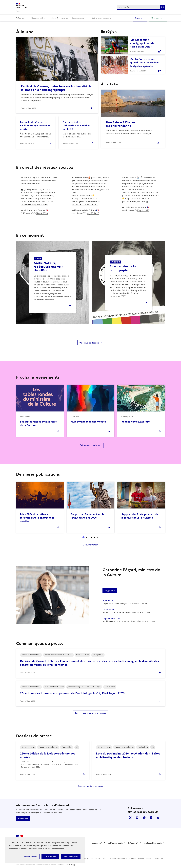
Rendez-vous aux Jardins (136, 422)
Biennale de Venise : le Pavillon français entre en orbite (35, 126)
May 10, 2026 (93, 213)
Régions (138, 18)
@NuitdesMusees (80, 180)
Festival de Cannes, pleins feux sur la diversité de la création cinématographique (56, 88)
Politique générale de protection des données (90, 858)
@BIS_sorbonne (146, 183)
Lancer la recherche (163, 7)
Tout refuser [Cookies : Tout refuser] (50, 857)
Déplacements (110, 618)
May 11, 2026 (143, 210)
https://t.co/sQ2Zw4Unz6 (137, 198)
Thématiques (157, 18)
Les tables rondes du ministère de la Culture (38, 423)
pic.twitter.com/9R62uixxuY (85, 204)
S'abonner (23, 819)
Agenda (106, 601)
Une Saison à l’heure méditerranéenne (121, 124)
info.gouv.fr (133, 843)
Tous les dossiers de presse (91, 786)
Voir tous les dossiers (89, 343)
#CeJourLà (26, 178)
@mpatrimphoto (43, 198)
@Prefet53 (95, 201)
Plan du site (159, 858)
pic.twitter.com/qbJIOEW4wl (35, 204)
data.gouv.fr (97, 843)
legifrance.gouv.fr (115, 843)
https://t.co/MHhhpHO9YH (85, 198)
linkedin (137, 818)
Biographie (110, 591)
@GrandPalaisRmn (39, 201)
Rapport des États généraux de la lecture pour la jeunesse (140, 516)
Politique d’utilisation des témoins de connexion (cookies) (131, 858)
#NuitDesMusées (80, 178)
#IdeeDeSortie (129, 178)
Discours (107, 609)
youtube (158, 818)
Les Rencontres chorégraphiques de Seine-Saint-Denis (142, 43)
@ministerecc (27, 198)
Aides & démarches (60, 18)
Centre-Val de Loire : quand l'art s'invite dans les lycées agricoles (145, 63)
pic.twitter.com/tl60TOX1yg (135, 201)
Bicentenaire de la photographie (123, 268)
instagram (151, 818)
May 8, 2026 (42, 213)
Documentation (78, 18)
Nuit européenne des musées (88, 422)
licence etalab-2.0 (67, 865)
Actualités (20, 18)
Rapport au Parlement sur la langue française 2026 (87, 516)
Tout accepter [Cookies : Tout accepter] (71, 857)
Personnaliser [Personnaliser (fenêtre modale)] (30, 857)
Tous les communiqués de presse (90, 713)
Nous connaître (38, 18)
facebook (144, 818)
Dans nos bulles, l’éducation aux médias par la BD (76, 126)
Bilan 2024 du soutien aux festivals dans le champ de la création (37, 518)
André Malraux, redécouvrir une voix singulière (48, 267)
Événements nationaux (102, 18)
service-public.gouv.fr (153, 843)
